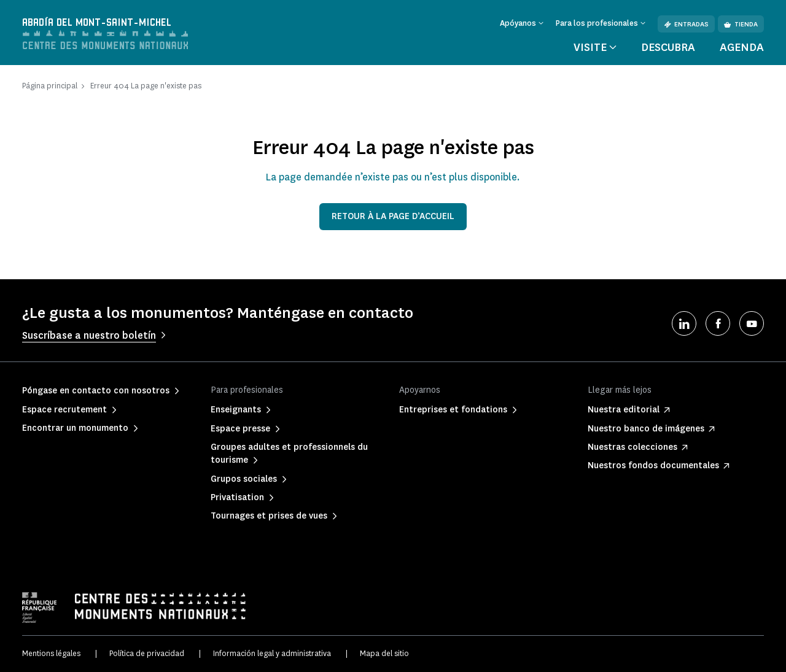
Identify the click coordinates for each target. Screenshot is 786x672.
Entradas (686, 24)
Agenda (742, 47)
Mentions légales (51, 653)
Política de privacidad (147, 653)
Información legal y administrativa (272, 653)
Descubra (668, 47)
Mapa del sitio (384, 653)
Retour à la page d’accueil (393, 216)
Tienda (741, 24)
